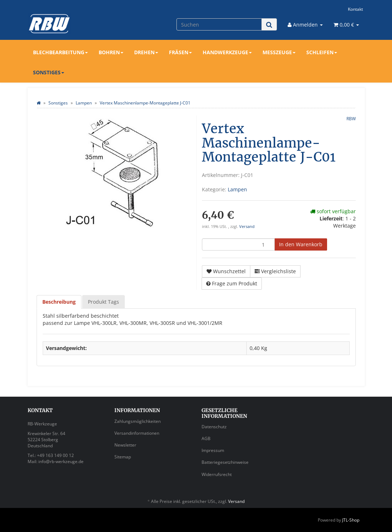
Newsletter (125, 445)
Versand (247, 227)
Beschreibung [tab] (59, 302)
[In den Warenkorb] (301, 244)
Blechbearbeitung (60, 52)
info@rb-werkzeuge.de (61, 461)
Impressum (213, 450)
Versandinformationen (137, 433)
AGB (206, 438)
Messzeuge (279, 52)
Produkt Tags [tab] (103, 302)
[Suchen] (219, 24)
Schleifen (322, 52)
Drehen (146, 52)
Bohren (111, 52)
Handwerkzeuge (227, 52)
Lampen (237, 189)
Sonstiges (49, 72)
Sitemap (123, 457)
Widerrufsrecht (217, 474)
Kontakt (355, 9)
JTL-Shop (351, 520)
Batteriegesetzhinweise (225, 462)
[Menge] (238, 244)
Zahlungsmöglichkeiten (138, 421)
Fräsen (180, 52)
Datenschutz (214, 427)
